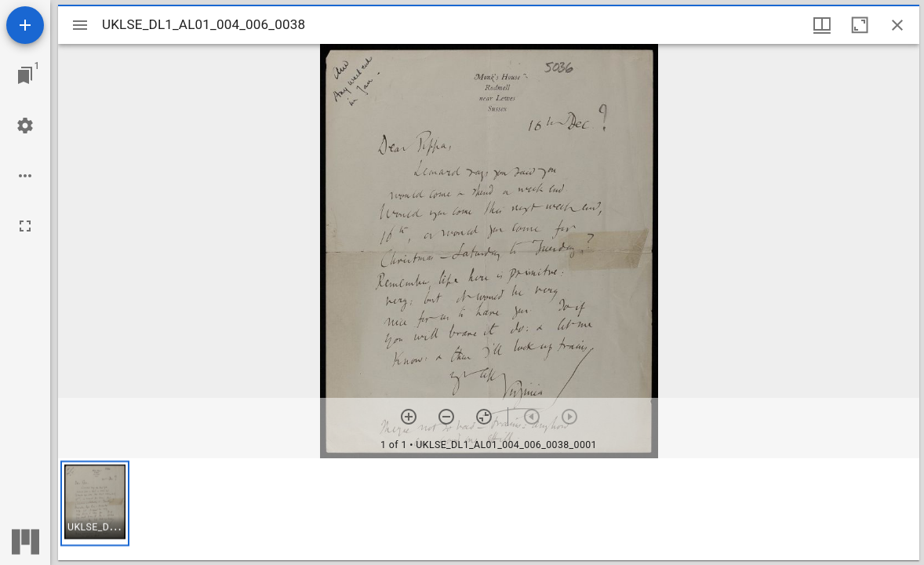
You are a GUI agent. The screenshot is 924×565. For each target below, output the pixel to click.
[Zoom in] (409, 417)
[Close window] (897, 25)
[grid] (489, 509)
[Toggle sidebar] (80, 25)
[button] (95, 503)
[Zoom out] (446, 417)
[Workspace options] (25, 176)
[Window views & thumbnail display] (822, 25)
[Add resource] (25, 25)
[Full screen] (25, 226)
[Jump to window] (25, 75)
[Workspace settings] (25, 126)
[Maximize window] (860, 25)
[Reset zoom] (484, 417)
